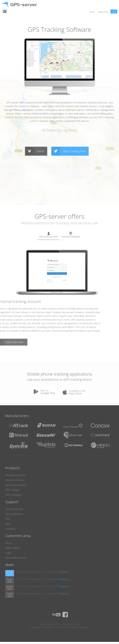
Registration (103, 12)
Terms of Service (72, 624)
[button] (5, 11)
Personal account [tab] (49, 235)
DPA (58, 624)
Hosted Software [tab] (71, 235)
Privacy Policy (46, 624)
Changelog (63, 572)
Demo (92, 12)
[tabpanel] (59, 297)
